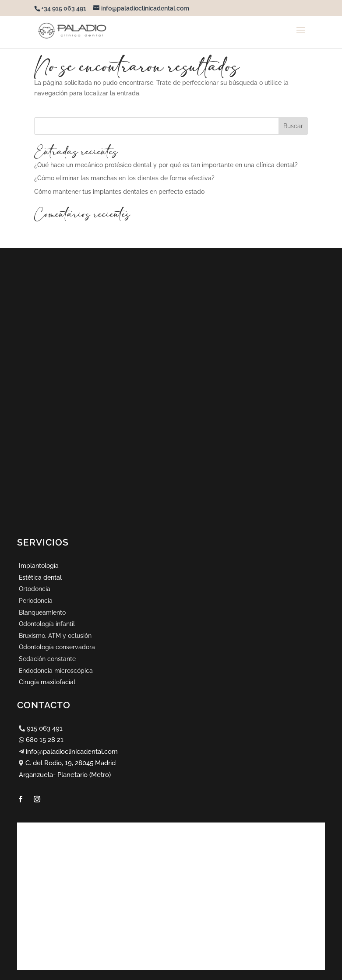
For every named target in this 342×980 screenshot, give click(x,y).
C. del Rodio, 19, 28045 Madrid (71, 763)
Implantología (39, 566)
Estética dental (40, 577)
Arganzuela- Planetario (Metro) (65, 775)
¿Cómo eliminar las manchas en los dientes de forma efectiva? (124, 178)
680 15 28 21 (45, 740)
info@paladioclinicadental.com (72, 752)
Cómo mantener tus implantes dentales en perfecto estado (119, 192)
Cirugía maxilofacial (47, 682)
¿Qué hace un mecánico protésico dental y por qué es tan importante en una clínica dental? (166, 165)
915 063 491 (45, 728)
